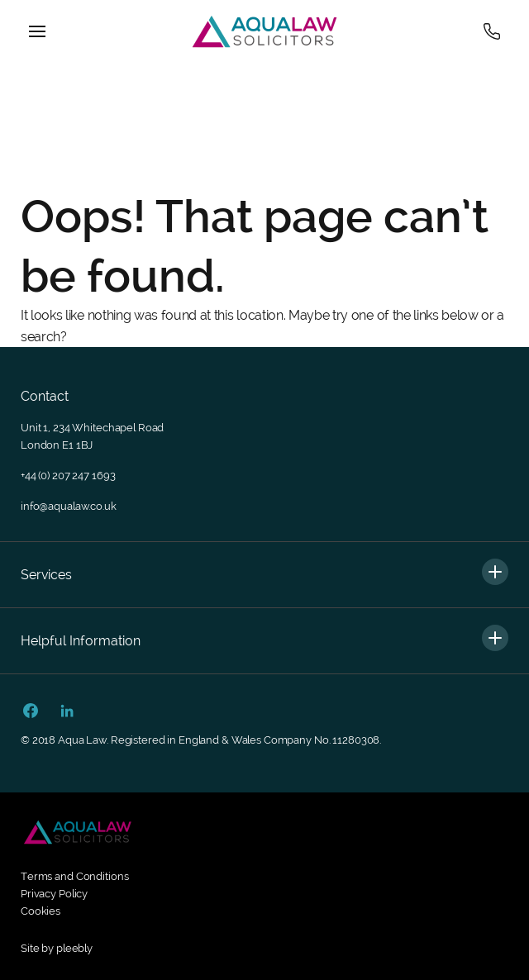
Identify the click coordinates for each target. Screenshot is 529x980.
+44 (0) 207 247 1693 (68, 476)
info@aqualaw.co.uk (69, 506)
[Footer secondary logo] (78, 832)
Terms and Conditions (74, 876)
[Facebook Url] (31, 712)
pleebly (74, 948)
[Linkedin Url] (67, 712)
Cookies (41, 911)
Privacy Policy (54, 894)
